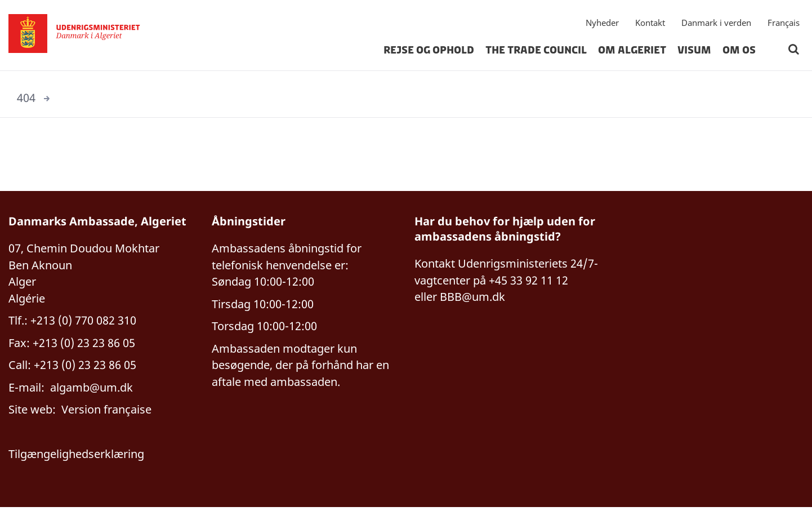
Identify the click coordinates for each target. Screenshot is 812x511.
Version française (106, 412)
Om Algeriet (632, 53)
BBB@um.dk (472, 298)
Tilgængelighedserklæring (76, 457)
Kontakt (650, 25)
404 (26, 98)
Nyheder (602, 25)
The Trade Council (536, 53)
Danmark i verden (716, 25)
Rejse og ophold (429, 53)
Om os (739, 53)
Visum (694, 53)
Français (784, 25)
